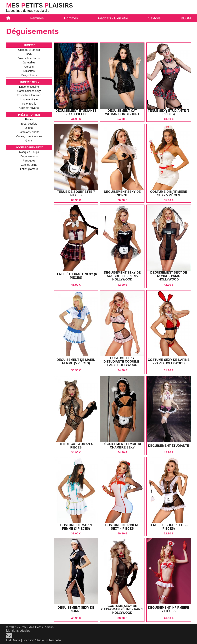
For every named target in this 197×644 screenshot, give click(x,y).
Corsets (29, 67)
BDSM (186, 18)
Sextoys (154, 18)
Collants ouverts (29, 108)
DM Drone (13, 640)
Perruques (29, 161)
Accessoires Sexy (29, 147)
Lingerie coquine (29, 87)
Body (29, 54)
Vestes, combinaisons (29, 136)
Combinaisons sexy (29, 91)
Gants (29, 141)
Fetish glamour (29, 169)
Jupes (29, 128)
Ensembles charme (29, 58)
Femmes (37, 18)
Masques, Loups (29, 152)
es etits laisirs (40, 5)
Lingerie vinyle (29, 99)
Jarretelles (29, 62)
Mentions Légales (18, 631)
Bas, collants (29, 75)
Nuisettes (29, 71)
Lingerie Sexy (29, 82)
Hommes (71, 18)
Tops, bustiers (29, 124)
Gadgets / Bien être (113, 18)
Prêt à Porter (29, 115)
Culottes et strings (29, 50)
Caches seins (29, 165)
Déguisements (29, 156)
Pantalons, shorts (29, 132)
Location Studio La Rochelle (42, 640)
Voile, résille (29, 104)
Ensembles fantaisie (29, 95)
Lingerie (29, 45)
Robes (29, 119)
